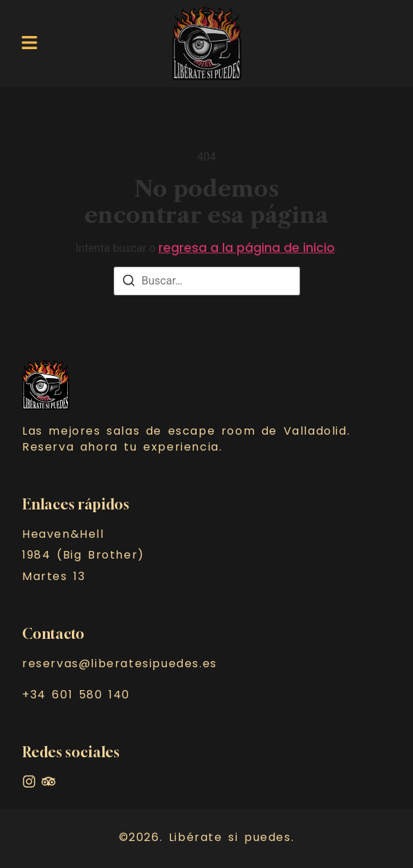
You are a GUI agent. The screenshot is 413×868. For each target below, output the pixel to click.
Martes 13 (54, 577)
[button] (29, 43)
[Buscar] (129, 283)
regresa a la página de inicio (247, 248)
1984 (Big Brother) (83, 555)
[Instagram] (29, 781)
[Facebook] (48, 781)
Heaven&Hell (63, 534)
